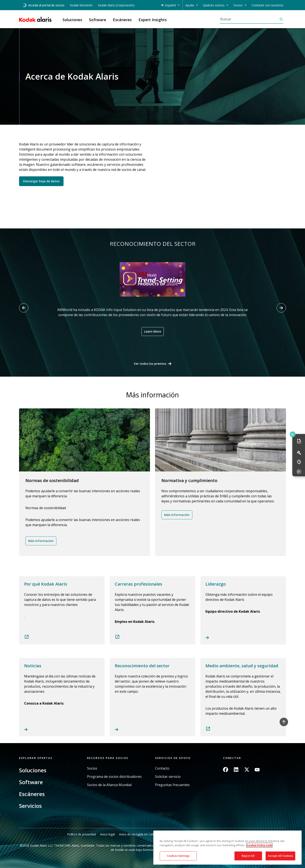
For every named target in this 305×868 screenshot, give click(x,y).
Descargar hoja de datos (41, 181)
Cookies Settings (178, 856)
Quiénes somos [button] (214, 5)
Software (31, 782)
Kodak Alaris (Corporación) (116, 5)
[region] (227, 848)
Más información (41, 541)
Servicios (30, 806)
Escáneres (32, 794)
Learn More (153, 331)
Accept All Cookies (280, 856)
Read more (62, 610)
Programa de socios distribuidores (114, 777)
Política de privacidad (82, 834)
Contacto (162, 768)
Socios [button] (238, 5)
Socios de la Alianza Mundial (109, 785)
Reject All (248, 856)
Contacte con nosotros (268, 5)
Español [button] (170, 5)
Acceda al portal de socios (43, 5)
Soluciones (33, 770)
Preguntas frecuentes (172, 785)
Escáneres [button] (122, 20)
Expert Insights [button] (153, 20)
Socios (92, 768)
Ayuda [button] (190, 5)
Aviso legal (107, 834)
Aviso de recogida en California (140, 834)
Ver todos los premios (150, 364)
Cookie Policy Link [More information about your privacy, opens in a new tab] (259, 845)
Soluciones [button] (72, 20)
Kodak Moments (81, 5)
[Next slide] (281, 308)
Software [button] (98, 20)
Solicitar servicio (168, 777)
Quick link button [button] (293, 434)
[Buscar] (250, 19)
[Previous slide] (24, 308)
